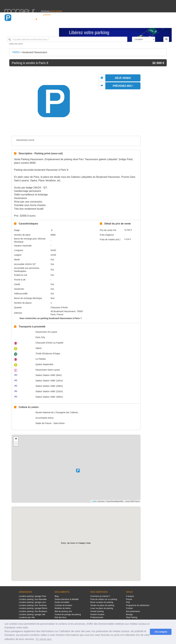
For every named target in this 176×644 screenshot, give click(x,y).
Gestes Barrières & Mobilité (67, 599)
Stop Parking (132, 617)
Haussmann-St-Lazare (46, 332)
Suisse (168, 24)
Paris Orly (40, 337)
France (151, 24)
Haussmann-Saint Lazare (48, 370)
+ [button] (16, 439)
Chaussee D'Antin (59, 307)
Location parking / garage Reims (33, 608)
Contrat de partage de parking (68, 614)
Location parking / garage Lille (32, 614)
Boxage (129, 614)
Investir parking (97, 611)
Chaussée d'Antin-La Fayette (49, 343)
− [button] (16, 444)
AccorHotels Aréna (45, 418)
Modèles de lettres (63, 608)
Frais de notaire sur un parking (104, 599)
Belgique (160, 24)
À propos (130, 596)
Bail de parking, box (63, 611)
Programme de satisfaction (138, 605)
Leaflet (94, 501)
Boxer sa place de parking (102, 602)
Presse (129, 599)
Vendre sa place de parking (102, 605)
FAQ (128, 602)
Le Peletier (41, 359)
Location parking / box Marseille (33, 599)
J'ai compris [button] (161, 632)
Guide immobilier (62, 602)
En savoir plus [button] (44, 639)
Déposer (143, 24)
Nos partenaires (133, 611)
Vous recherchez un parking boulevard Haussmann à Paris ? (51, 318)
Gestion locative (97, 614)
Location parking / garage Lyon (32, 602)
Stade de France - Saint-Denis (50, 423)
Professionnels (120, 24)
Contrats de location (63, 605)
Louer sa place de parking (102, 608)
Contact (129, 608)
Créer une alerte (16, 44)
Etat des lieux (60, 617)
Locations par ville (27, 617)
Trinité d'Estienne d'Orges (48, 354)
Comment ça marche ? (100, 596)
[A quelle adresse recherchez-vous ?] (67, 39)
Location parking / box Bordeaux (33, 611)
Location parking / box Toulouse (33, 605)
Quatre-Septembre (45, 364)
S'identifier (133, 24)
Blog (57, 596)
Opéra (39, 348)
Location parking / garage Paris (32, 596)
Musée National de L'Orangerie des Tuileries (57, 412)
